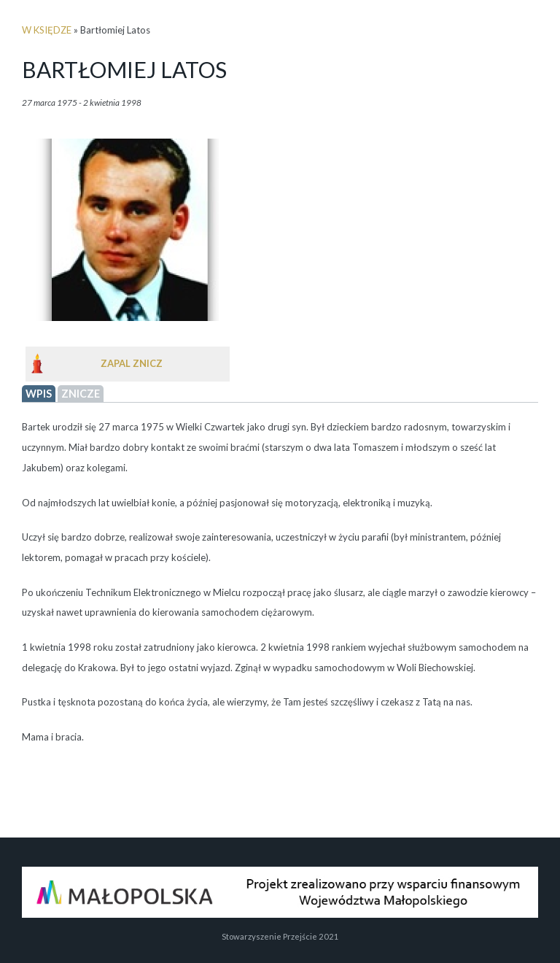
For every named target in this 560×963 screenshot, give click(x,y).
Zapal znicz (132, 363)
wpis (39, 394)
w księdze (47, 30)
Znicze (81, 394)
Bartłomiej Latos (124, 69)
